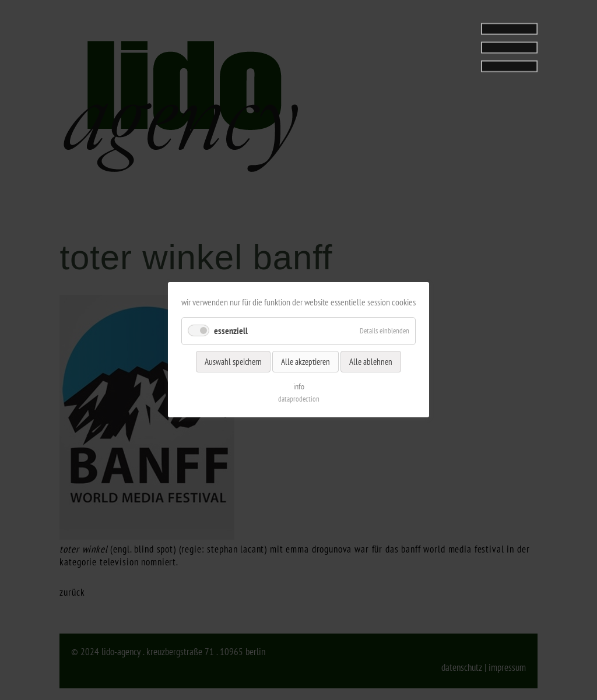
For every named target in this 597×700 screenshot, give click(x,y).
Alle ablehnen (371, 362)
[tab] (465, 44)
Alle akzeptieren (305, 362)
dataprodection (299, 400)
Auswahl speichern (233, 362)
